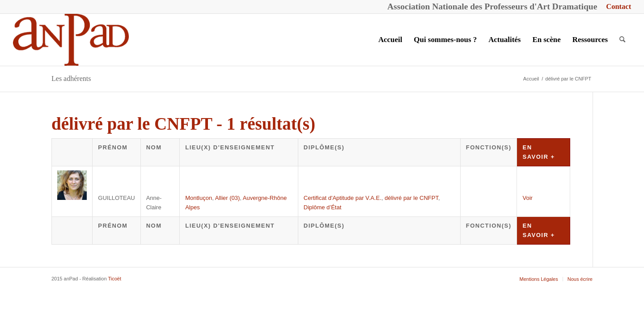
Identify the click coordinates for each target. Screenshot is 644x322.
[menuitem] (616, 7)
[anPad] (71, 40)
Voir (527, 198)
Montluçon (199, 198)
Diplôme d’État (323, 207)
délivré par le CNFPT (411, 198)
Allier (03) (228, 198)
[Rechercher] (622, 40)
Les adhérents (71, 78)
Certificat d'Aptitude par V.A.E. (343, 198)
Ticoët (114, 279)
